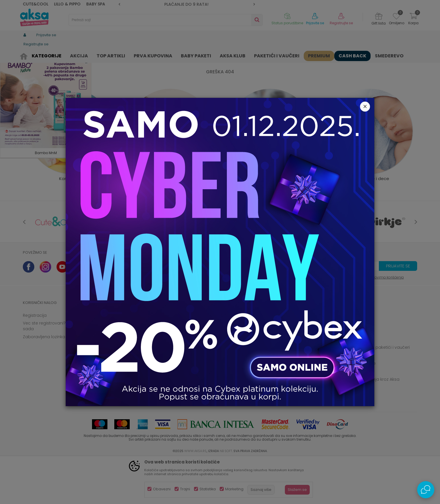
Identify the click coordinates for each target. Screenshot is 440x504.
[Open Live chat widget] (426, 490)
